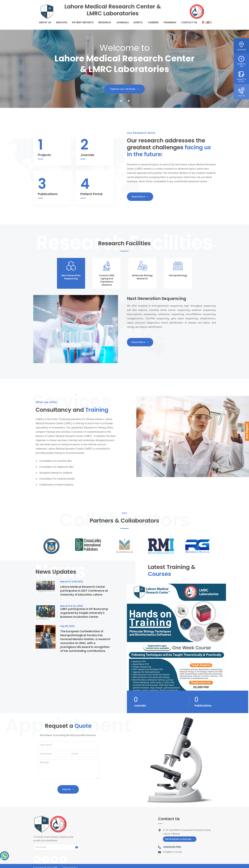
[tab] (71, 273)
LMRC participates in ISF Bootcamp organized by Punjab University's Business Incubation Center (84, 613)
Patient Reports (83, 22)
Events (138, 22)
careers (153, 22)
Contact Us (189, 22)
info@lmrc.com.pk (172, 852)
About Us (45, 22)
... (61, 599)
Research (105, 22)
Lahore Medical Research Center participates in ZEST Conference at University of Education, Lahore (84, 591)
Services (62, 22)
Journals (122, 22)
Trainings (170, 22)
